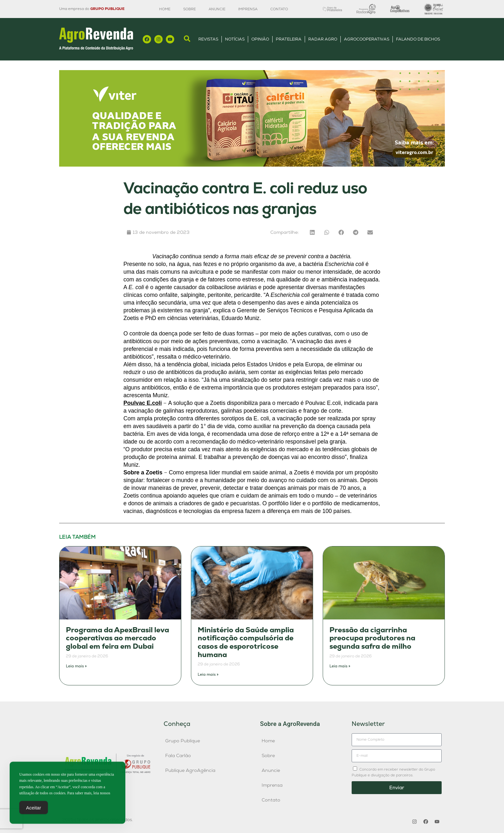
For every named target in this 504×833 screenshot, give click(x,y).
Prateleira (289, 39)
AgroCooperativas (367, 39)
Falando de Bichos (418, 39)
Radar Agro (323, 39)
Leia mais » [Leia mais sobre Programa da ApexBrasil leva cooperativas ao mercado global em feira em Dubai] (76, 666)
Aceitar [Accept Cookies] (34, 811)
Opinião (260, 39)
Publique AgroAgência (190, 770)
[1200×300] (252, 165)
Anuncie (217, 9)
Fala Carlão (178, 755)
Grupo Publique (183, 741)
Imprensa (248, 9)
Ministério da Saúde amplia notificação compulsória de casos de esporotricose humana (246, 642)
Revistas (208, 39)
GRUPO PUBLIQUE (107, 9)
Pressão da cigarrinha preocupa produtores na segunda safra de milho (372, 638)
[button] (312, 232)
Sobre (189, 9)
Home (165, 9)
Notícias (235, 39)
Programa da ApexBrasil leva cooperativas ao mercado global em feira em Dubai (117, 638)
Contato (279, 9)
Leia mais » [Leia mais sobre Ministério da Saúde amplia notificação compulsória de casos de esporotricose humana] (208, 674)
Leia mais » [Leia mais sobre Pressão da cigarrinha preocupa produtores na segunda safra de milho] (340, 666)
